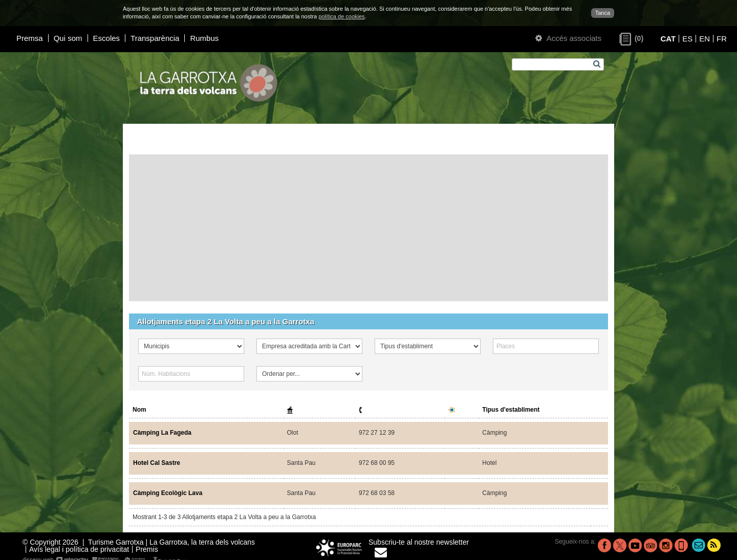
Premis (147, 549)
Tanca (603, 13)
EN (705, 39)
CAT (668, 39)
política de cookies (342, 16)
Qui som (68, 38)
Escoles (107, 38)
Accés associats (568, 38)
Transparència (155, 38)
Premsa (30, 38)
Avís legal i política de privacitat (79, 549)
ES (687, 39)
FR (722, 39)
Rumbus (204, 38)
